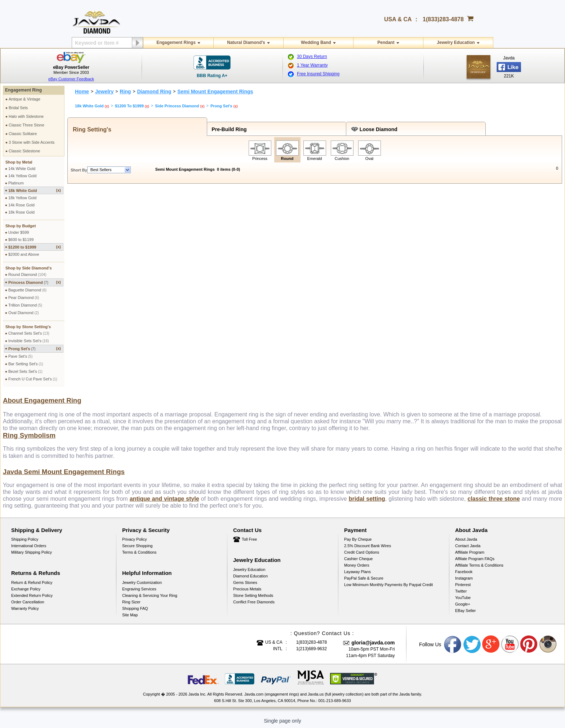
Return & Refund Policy (32, 582)
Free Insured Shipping (318, 74)
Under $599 (19, 232)
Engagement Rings (176, 43)
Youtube (510, 644)
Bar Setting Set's (26, 364)
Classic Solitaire (23, 134)
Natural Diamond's (246, 43)
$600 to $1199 (21, 240)
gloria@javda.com (373, 643)
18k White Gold (35, 190)
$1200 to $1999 (35, 247)
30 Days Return (312, 57)
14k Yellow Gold (22, 176)
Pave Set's (20, 356)
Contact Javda (468, 546)
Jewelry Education (456, 43)
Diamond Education (250, 576)
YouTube (463, 598)
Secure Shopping (137, 546)
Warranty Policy (25, 608)
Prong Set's (35, 349)
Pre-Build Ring (228, 129)
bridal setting (367, 499)
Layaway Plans (357, 572)
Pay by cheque (358, 539)
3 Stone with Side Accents (32, 142)
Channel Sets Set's (29, 333)
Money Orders (357, 565)
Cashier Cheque (359, 559)
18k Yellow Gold (22, 198)
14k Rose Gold (21, 205)
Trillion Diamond (25, 305)
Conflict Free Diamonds (254, 602)
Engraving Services (139, 589)
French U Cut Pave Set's (33, 379)
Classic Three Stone (26, 125)
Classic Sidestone (24, 151)
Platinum (16, 183)
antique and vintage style (164, 499)
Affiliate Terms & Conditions (479, 565)
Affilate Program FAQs (475, 559)
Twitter (461, 591)
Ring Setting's (90, 129)
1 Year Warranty (312, 65)
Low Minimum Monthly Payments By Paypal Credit (388, 585)
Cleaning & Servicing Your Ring (150, 595)
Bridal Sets (18, 108)
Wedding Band (316, 43)
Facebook (464, 572)
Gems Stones (245, 582)
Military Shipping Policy (32, 552)
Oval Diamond (24, 313)
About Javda (466, 539)
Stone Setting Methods (253, 595)
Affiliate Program (470, 552)
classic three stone (493, 499)
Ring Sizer (131, 602)
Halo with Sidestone (26, 116)
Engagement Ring (23, 90)
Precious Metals (247, 589)
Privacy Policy (134, 539)
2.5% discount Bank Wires (368, 546)
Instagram (464, 578)
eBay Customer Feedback (71, 79)
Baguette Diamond (27, 290)
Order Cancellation (28, 602)
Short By (79, 170)
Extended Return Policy (32, 595)
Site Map (130, 615)
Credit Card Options (362, 552)
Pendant (386, 43)
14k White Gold (22, 169)
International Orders (29, 546)
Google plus (491, 644)
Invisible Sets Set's (29, 341)
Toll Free (249, 539)
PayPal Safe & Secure (364, 578)
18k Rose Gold (21, 212)
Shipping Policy (25, 539)
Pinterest (463, 585)
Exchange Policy (26, 589)
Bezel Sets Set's (25, 371)
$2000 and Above (24, 254)
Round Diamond (27, 274)
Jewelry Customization (142, 582)
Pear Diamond (24, 298)
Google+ (463, 604)
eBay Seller (465, 611)
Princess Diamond (35, 282)
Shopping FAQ (135, 608)
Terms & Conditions (139, 552)
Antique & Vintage (25, 99)
